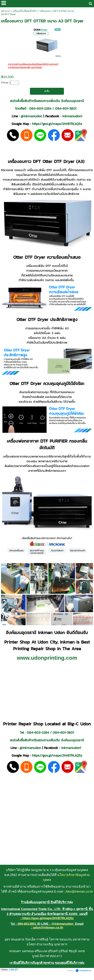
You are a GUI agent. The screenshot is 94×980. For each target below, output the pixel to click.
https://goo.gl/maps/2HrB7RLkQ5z (57, 124)
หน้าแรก (5, 11)
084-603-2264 (40, 109)
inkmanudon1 (72, 116)
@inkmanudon (31, 116)
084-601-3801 (66, 109)
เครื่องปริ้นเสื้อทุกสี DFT (25, 11)
